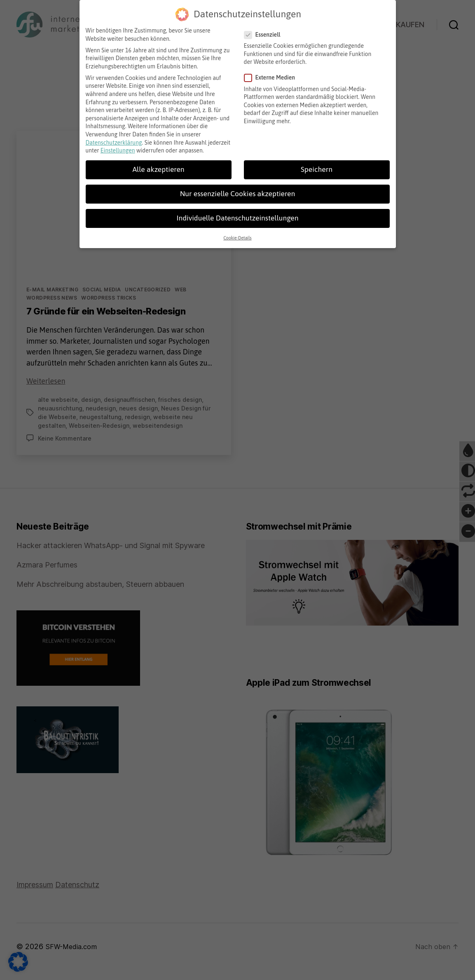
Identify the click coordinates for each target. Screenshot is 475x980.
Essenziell (265, 33)
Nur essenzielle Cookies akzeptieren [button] (237, 192)
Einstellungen (118, 148)
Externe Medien (273, 76)
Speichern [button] (317, 167)
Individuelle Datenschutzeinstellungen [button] (237, 216)
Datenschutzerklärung (114, 141)
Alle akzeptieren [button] (158, 167)
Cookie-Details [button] (237, 236)
